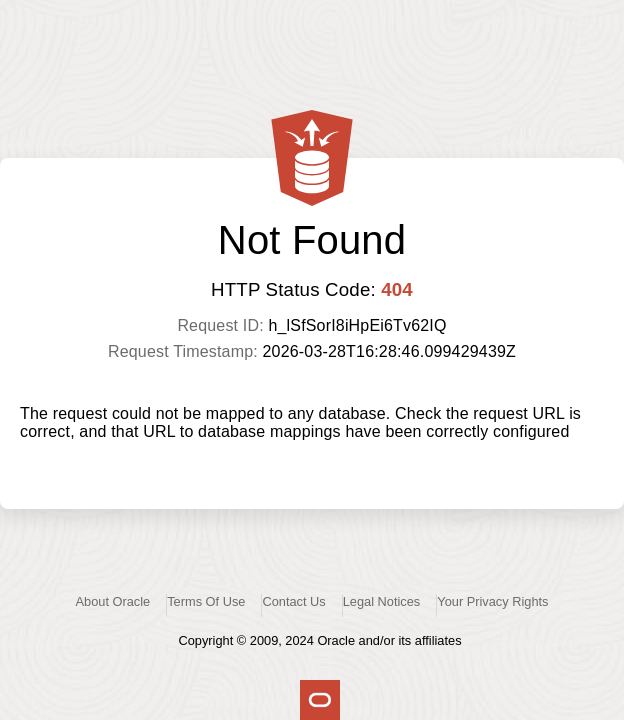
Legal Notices (382, 601)
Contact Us (293, 601)
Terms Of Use (206, 601)
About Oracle (113, 601)
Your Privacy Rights (492, 601)
